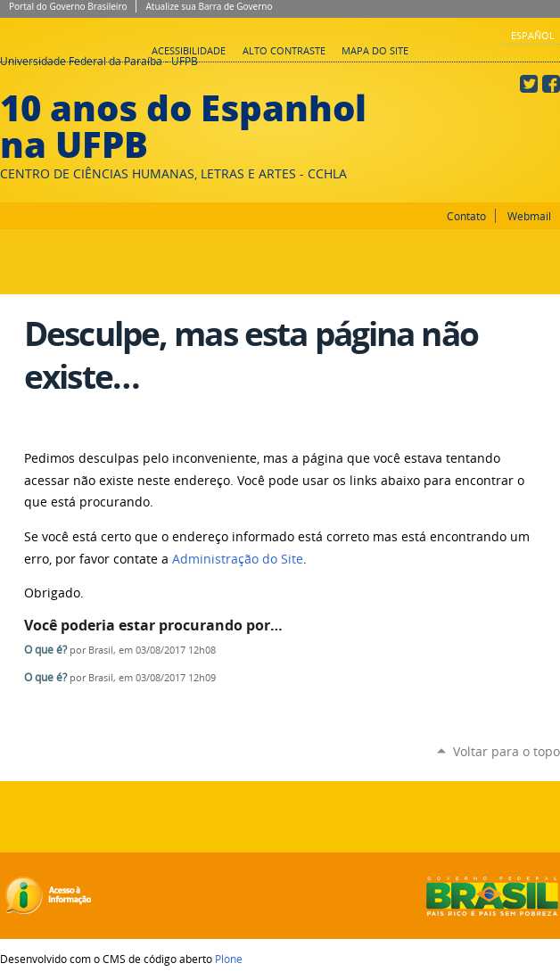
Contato (466, 216)
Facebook (551, 84)
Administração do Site (238, 559)
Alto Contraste (284, 51)
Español (533, 35)
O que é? (45, 650)
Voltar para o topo (506, 751)
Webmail (529, 216)
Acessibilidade (189, 51)
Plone (229, 959)
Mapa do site (375, 51)
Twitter (529, 84)
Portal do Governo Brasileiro (68, 6)
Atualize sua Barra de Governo (209, 6)
